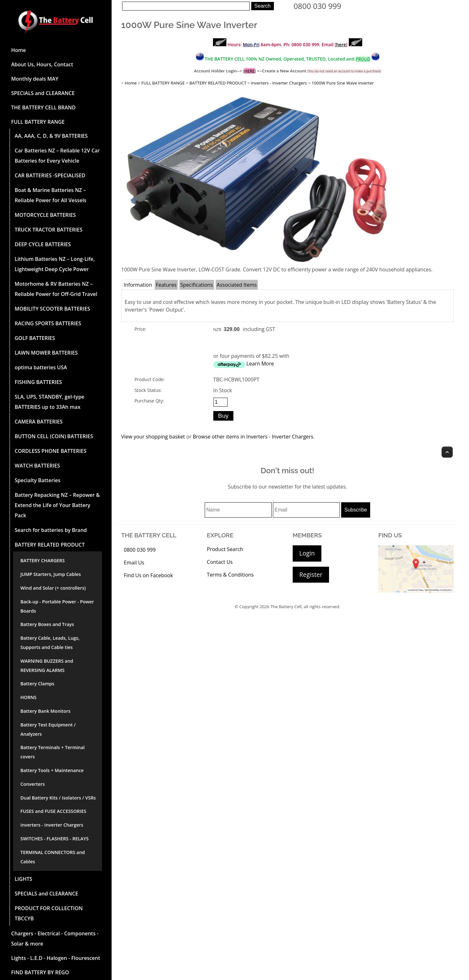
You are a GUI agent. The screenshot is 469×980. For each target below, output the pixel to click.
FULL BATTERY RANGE (38, 122)
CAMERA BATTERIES (39, 422)
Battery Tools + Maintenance (52, 770)
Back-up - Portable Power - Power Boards (57, 606)
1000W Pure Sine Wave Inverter (343, 83)
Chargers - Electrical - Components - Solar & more (55, 939)
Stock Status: (148, 390)
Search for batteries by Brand (51, 530)
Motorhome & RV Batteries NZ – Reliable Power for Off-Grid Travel (56, 289)
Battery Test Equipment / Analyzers (48, 729)
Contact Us (220, 562)
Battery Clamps (37, 684)
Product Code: (150, 379)
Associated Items (237, 285)
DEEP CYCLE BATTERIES (43, 244)
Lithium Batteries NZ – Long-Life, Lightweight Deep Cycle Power (55, 264)
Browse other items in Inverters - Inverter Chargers (253, 437)
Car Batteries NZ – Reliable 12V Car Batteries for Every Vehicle (57, 156)
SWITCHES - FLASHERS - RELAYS (55, 839)
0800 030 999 (318, 6)
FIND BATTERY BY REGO (40, 972)
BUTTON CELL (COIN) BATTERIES (54, 436)
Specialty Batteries (37, 480)
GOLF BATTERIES (35, 338)
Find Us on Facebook (148, 575)
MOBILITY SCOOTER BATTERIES (52, 309)
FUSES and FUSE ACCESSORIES (53, 811)
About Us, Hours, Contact (42, 64)
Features (166, 285)
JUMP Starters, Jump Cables (51, 574)
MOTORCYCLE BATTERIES (45, 215)
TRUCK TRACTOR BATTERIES (49, 230)
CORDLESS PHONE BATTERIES (51, 451)
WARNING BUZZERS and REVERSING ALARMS (47, 666)
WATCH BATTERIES (37, 466)
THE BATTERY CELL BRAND (43, 107)
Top (447, 452)
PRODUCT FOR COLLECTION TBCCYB (49, 913)
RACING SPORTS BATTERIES (48, 323)
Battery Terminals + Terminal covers (53, 752)
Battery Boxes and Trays (47, 624)
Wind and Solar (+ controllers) (53, 588)
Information (138, 285)
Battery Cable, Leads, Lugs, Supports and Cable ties (50, 643)
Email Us (134, 563)
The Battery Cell (286, 607)
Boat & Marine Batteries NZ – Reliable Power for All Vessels (51, 195)
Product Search (225, 549)
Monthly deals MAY (35, 79)
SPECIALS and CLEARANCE (43, 93)
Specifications (197, 285)
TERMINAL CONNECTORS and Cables (53, 857)
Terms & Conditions (230, 575)
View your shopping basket (153, 437)
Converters (33, 784)
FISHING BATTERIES (38, 382)
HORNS (29, 697)
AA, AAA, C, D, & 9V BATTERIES (51, 136)
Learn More (260, 364)
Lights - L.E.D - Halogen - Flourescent (56, 958)
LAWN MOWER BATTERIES (46, 353)
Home (18, 50)
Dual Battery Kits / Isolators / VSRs (58, 798)
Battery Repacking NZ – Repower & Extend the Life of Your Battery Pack (57, 505)
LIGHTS (23, 879)
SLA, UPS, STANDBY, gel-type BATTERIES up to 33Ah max (50, 402)
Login (307, 553)
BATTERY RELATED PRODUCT (50, 545)
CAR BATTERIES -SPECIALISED (50, 175)
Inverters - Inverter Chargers (52, 825)
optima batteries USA (41, 367)
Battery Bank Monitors (45, 711)
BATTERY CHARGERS (43, 560)
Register (311, 575)
